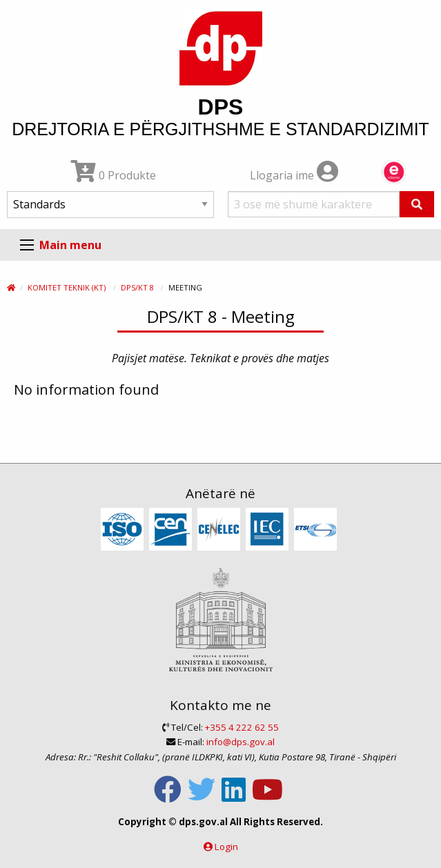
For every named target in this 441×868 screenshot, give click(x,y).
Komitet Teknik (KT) (67, 287)
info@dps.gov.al (241, 742)
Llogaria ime (294, 175)
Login (226, 847)
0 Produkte (114, 175)
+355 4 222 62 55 (242, 727)
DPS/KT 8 (137, 287)
